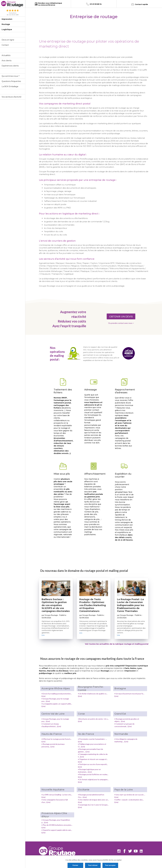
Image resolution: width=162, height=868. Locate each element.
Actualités (6, 55)
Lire (43, 635)
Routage (6, 24)
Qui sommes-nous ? (11, 76)
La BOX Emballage (10, 86)
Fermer (75, 865)
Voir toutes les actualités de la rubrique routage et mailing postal (117, 644)
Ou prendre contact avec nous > (121, 323)
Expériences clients (10, 66)
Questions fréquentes (11, 81)
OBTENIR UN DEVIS (121, 316)
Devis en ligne (8, 40)
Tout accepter (110, 865)
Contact (5, 45)
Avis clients (7, 61)
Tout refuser (93, 865)
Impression (7, 19)
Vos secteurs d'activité (12, 97)
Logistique (7, 29)
